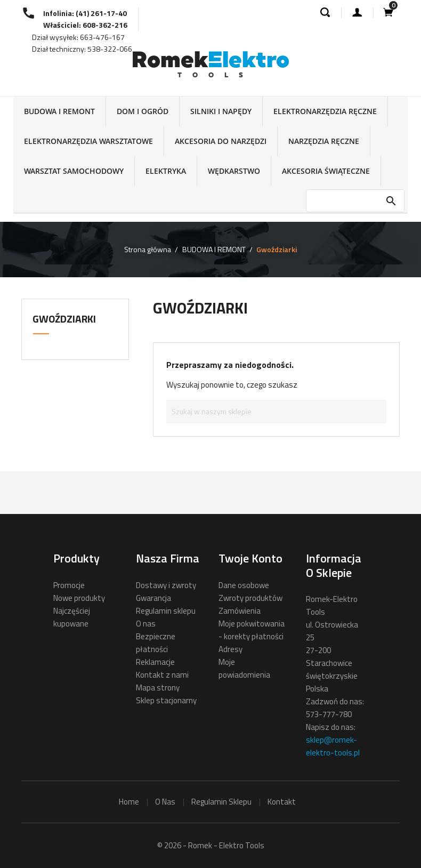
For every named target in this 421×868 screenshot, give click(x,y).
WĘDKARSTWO (234, 171)
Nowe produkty (79, 598)
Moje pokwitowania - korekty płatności (252, 630)
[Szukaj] (276, 412)
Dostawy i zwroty (166, 585)
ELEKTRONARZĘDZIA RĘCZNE (325, 111)
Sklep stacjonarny (166, 700)
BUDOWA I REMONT (59, 111)
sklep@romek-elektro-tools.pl (333, 746)
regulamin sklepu (221, 802)
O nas (146, 624)
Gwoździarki (64, 319)
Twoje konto (250, 558)
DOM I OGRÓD (143, 111)
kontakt (282, 802)
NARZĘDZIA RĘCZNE (324, 141)
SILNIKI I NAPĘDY (221, 111)
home (129, 802)
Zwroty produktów (250, 598)
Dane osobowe (244, 585)
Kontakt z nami (162, 675)
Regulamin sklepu (166, 611)
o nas (165, 802)
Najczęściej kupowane (72, 617)
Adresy (230, 649)
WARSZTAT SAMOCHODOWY (74, 171)
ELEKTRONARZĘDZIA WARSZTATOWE (88, 141)
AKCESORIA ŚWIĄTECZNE (326, 171)
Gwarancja (153, 598)
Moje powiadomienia (244, 668)
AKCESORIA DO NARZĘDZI (221, 141)
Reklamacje (155, 662)
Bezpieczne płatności (156, 643)
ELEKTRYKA (166, 171)
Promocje (69, 585)
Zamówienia (240, 611)
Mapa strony (158, 688)
